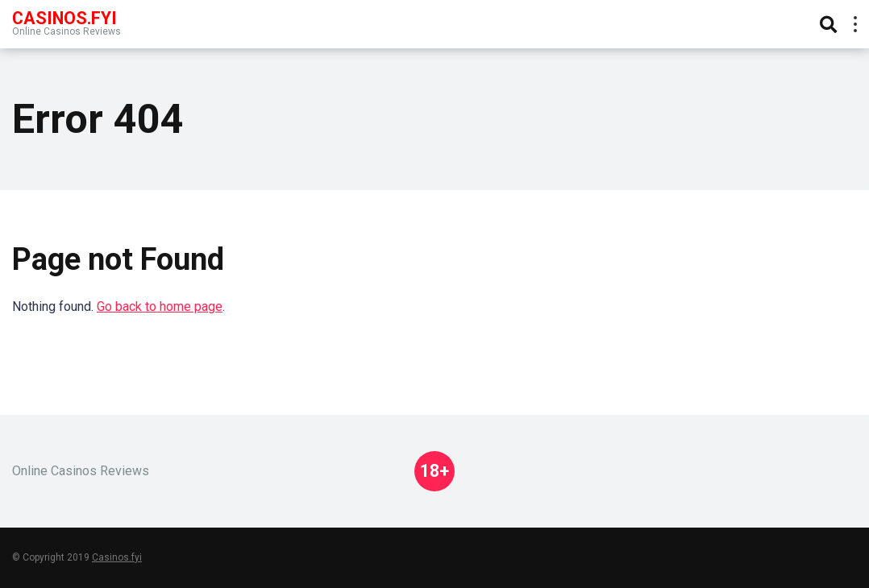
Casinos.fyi (117, 557)
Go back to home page (160, 306)
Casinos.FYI (64, 17)
